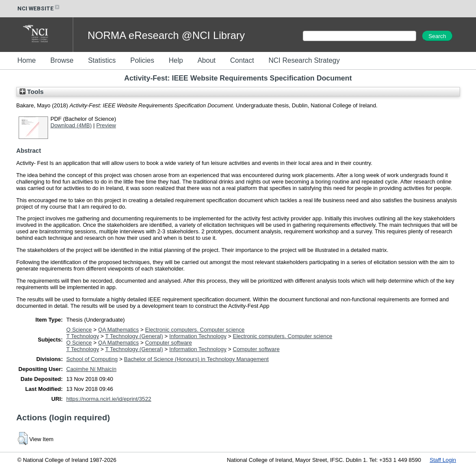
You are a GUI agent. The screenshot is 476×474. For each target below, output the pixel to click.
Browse (62, 60)
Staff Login (443, 460)
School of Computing (92, 359)
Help (176, 60)
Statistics (102, 60)
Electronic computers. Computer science (195, 330)
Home (27, 60)
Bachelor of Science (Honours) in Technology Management (196, 359)
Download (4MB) (71, 125)
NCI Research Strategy (304, 60)
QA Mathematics (119, 330)
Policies (142, 60)
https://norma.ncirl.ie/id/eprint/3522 (109, 399)
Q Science (79, 330)
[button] (23, 439)
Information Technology (198, 336)
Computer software (168, 343)
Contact (242, 60)
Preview (106, 125)
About (207, 60)
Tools (32, 92)
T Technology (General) (134, 336)
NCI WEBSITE (39, 8)
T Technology (83, 336)
